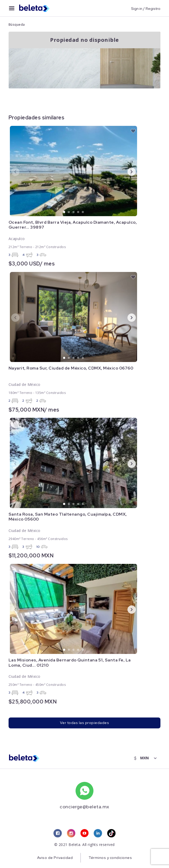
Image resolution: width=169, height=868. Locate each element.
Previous (11, 172)
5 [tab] (83, 212)
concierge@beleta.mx (85, 807)
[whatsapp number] (84, 791)
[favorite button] (133, 131)
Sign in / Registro (146, 8)
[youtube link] (84, 833)
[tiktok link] (111, 833)
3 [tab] (74, 212)
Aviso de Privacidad (55, 858)
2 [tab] (69, 212)
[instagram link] (71, 833)
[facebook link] (57, 833)
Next (127, 172)
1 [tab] (64, 212)
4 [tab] (78, 212)
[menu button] (12, 8)
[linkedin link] (98, 833)
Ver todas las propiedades (85, 723)
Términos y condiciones (110, 858)
